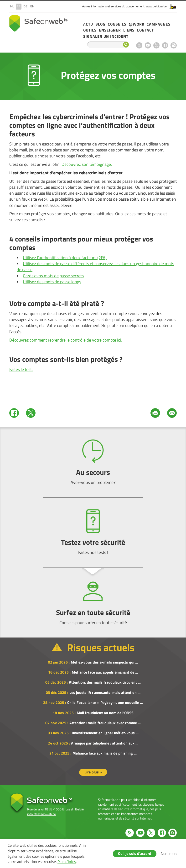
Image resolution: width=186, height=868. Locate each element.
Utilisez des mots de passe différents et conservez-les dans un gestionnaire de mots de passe (95, 267)
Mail (172, 413)
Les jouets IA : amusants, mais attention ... (105, 692)
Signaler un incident (106, 36)
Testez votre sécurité (93, 532)
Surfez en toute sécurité (93, 603)
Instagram (174, 45)
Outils (90, 30)
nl (12, 6)
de (25, 6)
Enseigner (110, 30)
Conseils (117, 24)
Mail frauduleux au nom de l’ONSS (105, 713)
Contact (145, 30)
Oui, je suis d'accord (135, 853)
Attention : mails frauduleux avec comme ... (105, 723)
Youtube (148, 45)
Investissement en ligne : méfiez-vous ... (105, 733)
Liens (129, 30)
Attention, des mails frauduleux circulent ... (105, 682)
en (32, 6)
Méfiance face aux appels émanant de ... (105, 672)
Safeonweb (39, 23)
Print (155, 413)
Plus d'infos (67, 862)
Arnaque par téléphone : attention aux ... (105, 743)
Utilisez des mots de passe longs (52, 282)
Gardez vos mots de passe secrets (53, 276)
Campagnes (159, 24)
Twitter (31, 413)
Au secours (93, 462)
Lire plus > (93, 772)
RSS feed (139, 45)
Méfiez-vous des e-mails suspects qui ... (104, 662)
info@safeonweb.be (41, 814)
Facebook (165, 45)
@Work (137, 24)
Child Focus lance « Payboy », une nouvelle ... (105, 702)
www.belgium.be (156, 6)
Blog (100, 24)
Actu (88, 24)
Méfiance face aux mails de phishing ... (105, 753)
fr (19, 6)
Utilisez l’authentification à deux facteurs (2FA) (65, 258)
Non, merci (170, 853)
